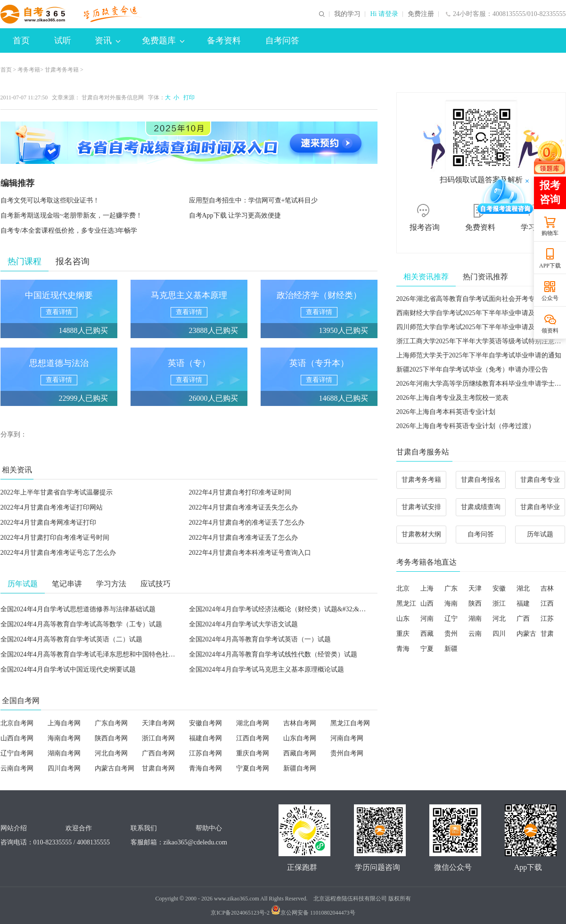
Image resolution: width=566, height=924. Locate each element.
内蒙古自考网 (115, 768)
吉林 (547, 588)
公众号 (550, 298)
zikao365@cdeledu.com (195, 842)
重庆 (403, 634)
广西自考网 (158, 753)
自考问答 (282, 41)
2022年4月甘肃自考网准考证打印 (48, 523)
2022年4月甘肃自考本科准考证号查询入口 (250, 553)
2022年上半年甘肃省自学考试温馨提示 (57, 492)
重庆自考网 (253, 753)
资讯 (107, 41)
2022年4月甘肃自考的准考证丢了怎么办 (247, 523)
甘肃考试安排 (421, 507)
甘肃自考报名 (481, 480)
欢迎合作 (79, 828)
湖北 (523, 588)
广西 (523, 619)
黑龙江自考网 (350, 723)
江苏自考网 (205, 753)
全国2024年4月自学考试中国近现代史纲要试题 (68, 669)
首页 (21, 41)
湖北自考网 (253, 723)
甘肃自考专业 (540, 480)
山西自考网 (17, 738)
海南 (451, 604)
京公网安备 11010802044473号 (313, 913)
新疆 (451, 649)
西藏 (427, 634)
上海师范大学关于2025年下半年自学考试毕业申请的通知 (479, 355)
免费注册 (421, 14)
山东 (403, 619)
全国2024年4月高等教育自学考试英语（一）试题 (260, 639)
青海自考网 (205, 768)
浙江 (499, 604)
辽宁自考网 (17, 753)
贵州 (451, 634)
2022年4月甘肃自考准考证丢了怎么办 (243, 538)
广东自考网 (111, 723)
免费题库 (163, 41)
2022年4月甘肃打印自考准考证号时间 (55, 538)
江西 (547, 604)
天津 (475, 588)
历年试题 (540, 534)
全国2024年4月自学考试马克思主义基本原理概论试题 (267, 669)
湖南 (475, 619)
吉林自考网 (300, 723)
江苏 (547, 619)
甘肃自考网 (158, 768)
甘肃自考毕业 (540, 507)
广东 (451, 588)
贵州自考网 (347, 753)
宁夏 (427, 649)
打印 (188, 97)
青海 (403, 649)
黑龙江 (406, 604)
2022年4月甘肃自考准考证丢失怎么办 (243, 507)
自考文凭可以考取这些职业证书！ (50, 200)
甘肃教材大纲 (421, 534)
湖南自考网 (64, 753)
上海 (427, 588)
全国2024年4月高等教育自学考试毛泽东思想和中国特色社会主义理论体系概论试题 (121, 654)
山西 (427, 604)
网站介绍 (14, 828)
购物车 (550, 233)
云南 (475, 634)
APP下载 (550, 266)
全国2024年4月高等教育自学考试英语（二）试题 (71, 639)
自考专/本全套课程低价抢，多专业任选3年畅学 (69, 231)
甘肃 (547, 634)
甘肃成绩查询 (481, 507)
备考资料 (224, 41)
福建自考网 (205, 738)
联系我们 (144, 828)
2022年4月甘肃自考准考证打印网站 (52, 507)
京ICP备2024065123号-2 (240, 913)
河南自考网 (347, 738)
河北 (499, 619)
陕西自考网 (111, 738)
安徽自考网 (205, 723)
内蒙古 (526, 634)
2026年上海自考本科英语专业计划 (446, 412)
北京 (403, 588)
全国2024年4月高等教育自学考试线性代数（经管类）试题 (273, 654)
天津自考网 (158, 723)
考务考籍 (29, 70)
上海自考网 (64, 723)
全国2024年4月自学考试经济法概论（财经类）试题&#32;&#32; (280, 609)
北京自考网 (17, 723)
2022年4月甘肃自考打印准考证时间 (240, 492)
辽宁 (451, 619)
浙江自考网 (158, 738)
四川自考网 (64, 768)
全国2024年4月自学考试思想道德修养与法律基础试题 (78, 609)
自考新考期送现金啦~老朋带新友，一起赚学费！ (72, 215)
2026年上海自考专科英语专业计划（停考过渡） (466, 426)
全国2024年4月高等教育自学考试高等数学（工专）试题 (81, 624)
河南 (427, 619)
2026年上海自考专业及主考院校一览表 (452, 398)
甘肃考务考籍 (62, 70)
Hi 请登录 (384, 14)
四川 (499, 634)
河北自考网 (111, 753)
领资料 (550, 331)
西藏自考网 (300, 753)
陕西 (475, 604)
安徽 (499, 588)
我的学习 (347, 14)
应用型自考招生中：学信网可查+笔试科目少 (254, 200)
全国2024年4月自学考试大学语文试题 (243, 624)
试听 (63, 41)
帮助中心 (209, 828)
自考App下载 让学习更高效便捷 (235, 215)
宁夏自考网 (253, 768)
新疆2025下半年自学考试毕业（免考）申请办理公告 (472, 369)
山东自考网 (300, 738)
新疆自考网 (300, 768)
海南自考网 (64, 738)
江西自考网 (253, 738)
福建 (523, 604)
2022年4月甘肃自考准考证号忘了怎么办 (58, 553)
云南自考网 (17, 768)
